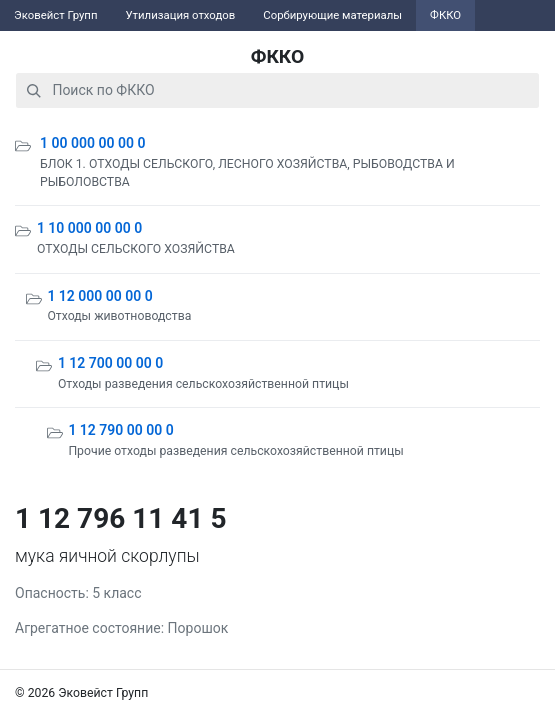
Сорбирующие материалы (332, 15)
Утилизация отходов (180, 15)
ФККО (445, 15)
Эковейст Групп (55, 15)
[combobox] (277, 90)
